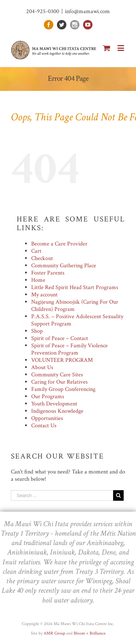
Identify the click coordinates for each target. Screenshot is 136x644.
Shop (37, 331)
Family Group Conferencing (63, 389)
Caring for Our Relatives (59, 382)
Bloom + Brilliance (90, 633)
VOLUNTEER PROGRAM (62, 360)
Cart (36, 251)
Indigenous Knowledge (57, 411)
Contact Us (44, 426)
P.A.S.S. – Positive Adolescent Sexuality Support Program (77, 320)
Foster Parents (48, 273)
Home (38, 280)
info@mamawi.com (87, 11)
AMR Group (54, 633)
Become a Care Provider (59, 244)
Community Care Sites (57, 375)
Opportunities (47, 418)
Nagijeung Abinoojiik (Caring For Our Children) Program (75, 306)
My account (44, 295)
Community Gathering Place (64, 266)
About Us (42, 367)
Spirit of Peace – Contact (60, 338)
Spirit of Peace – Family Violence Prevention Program (69, 349)
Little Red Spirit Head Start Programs (75, 287)
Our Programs (48, 397)
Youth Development (54, 404)
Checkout (42, 258)
